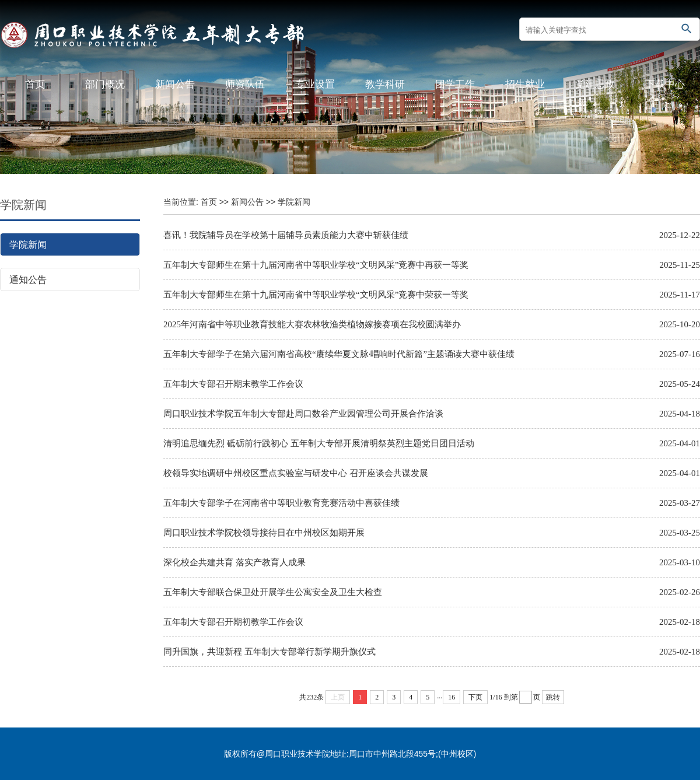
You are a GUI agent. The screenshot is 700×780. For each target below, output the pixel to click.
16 (452, 697)
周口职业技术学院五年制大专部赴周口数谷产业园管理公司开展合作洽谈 (303, 414)
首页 (35, 84)
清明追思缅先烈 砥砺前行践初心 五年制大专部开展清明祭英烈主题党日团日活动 (319, 443)
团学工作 (455, 84)
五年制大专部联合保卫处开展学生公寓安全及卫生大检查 (273, 592)
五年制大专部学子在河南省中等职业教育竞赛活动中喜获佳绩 (281, 503)
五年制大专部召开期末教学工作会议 (233, 384)
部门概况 (105, 84)
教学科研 (385, 84)
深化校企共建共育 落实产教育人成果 (235, 562)
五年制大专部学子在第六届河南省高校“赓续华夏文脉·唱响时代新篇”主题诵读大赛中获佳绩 (339, 354)
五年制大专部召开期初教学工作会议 (233, 622)
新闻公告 (175, 84)
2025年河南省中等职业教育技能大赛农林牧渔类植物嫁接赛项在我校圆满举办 (312, 324)
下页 (475, 697)
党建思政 (595, 84)
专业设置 (315, 84)
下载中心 (665, 84)
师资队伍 (245, 84)
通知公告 (28, 280)
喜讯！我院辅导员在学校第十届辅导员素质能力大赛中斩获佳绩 (286, 235)
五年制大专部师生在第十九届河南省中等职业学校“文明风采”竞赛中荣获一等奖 (316, 295)
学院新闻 (28, 245)
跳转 (553, 697)
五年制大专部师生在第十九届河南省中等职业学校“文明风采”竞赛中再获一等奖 (316, 265)
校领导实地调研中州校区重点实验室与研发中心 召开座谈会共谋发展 (296, 473)
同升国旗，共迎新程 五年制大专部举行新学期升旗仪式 (269, 652)
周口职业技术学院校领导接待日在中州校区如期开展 (264, 533)
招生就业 (525, 84)
